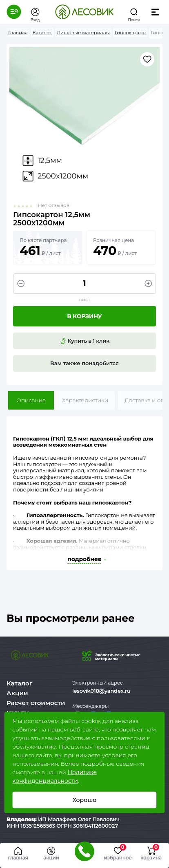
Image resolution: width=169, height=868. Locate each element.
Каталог (19, 683)
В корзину (84, 316)
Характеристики (85, 400)
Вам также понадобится (84, 363)
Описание (31, 400)
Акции (17, 693)
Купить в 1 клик (84, 341)
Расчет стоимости (36, 703)
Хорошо (85, 800)
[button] (14, 12)
